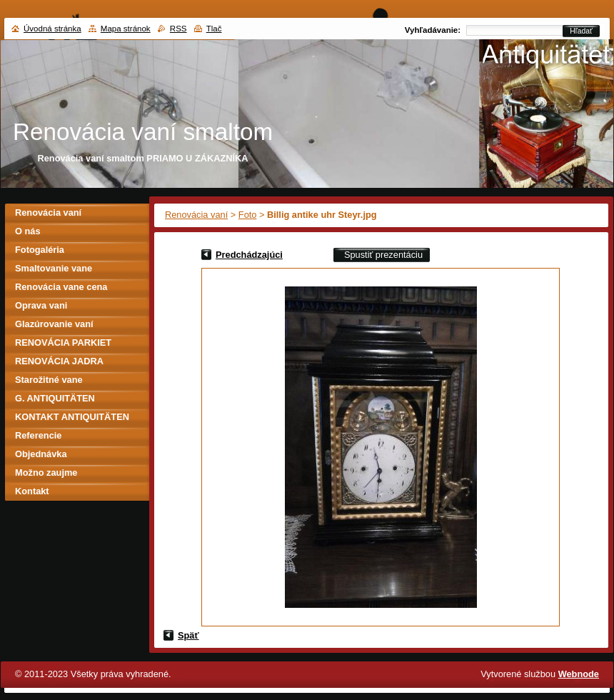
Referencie (38, 435)
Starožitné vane (49, 380)
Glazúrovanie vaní (54, 324)
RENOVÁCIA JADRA (59, 361)
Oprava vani (41, 305)
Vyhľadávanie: (433, 30)
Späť (188, 635)
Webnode (579, 674)
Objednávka (41, 454)
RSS (178, 29)
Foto (248, 215)
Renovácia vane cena (61, 287)
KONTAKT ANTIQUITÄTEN (72, 417)
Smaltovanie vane (54, 268)
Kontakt (32, 491)
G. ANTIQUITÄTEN (55, 398)
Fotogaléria (40, 250)
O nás (28, 231)
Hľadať (581, 31)
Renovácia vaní (196, 215)
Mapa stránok (126, 29)
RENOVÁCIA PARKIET (63, 342)
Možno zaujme (46, 472)
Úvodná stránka (52, 29)
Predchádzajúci (249, 255)
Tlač (214, 29)
